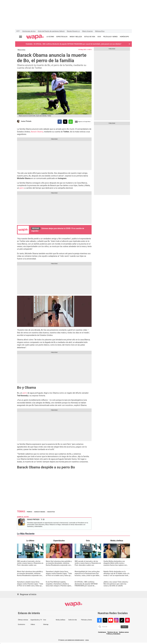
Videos (33, 624)
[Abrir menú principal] (21, 37)
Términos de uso (113, 632)
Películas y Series (87, 620)
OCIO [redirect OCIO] (99, 37)
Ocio (45, 620)
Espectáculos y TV (36, 620)
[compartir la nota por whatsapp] (71, 122)
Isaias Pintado (26, 121)
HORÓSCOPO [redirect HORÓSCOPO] (124, 37)
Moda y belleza (61, 620)
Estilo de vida (73, 620)
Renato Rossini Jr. (73, 31)
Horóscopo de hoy (29, 31)
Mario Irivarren (87, 31)
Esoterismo (22, 624)
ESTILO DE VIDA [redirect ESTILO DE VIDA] (90, 37)
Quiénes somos (124, 632)
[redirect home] (35, 37)
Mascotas (21, 50)
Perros (30, 512)
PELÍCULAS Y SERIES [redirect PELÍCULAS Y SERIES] (110, 37)
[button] (129, 44)
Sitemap (46, 624)
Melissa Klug (100, 31)
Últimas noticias (23, 620)
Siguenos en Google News (83, 122)
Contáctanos (102, 632)
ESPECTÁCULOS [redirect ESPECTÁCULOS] (62, 37)
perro (22, 188)
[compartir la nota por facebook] (60, 122)
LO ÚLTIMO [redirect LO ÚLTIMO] (50, 37)
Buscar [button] (124, 627)
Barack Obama (37, 132)
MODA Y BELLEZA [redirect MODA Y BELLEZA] (76, 37)
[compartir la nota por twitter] (65, 122)
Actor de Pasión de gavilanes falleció (51, 31)
